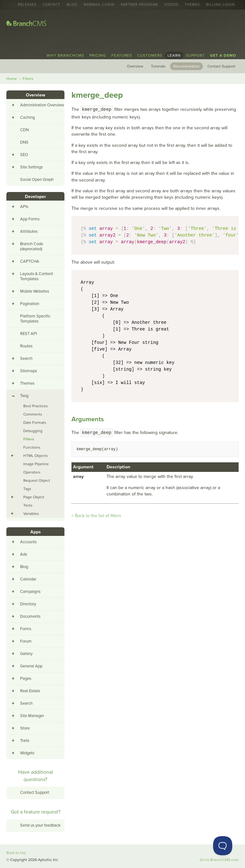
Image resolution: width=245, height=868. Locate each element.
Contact (52, 5)
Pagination (30, 304)
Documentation (186, 66)
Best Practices (36, 406)
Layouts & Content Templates (37, 276)
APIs (24, 207)
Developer (35, 197)
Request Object (37, 480)
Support (195, 55)
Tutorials (158, 66)
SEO (24, 155)
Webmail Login (99, 5)
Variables (31, 514)
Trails (25, 741)
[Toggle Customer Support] (223, 846)
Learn (174, 55)
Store (25, 728)
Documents (30, 616)
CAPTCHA (30, 261)
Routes (26, 346)
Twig (24, 396)
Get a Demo (223, 55)
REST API (29, 334)
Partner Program (139, 5)
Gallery (26, 654)
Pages (26, 679)
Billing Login (220, 5)
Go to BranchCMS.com (219, 860)
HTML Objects (36, 456)
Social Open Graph (37, 180)
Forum (26, 641)
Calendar (28, 579)
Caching (27, 117)
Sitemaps (29, 371)
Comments (33, 414)
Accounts (28, 542)
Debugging (33, 431)
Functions (32, 447)
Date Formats (35, 423)
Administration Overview (42, 105)
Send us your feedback (40, 825)
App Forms (30, 219)
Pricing (98, 55)
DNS (24, 142)
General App (31, 666)
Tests (28, 505)
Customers (150, 55)
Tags (27, 489)
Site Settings (31, 167)
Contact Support (221, 66)
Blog (72, 5)
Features (122, 55)
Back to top (16, 853)
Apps (36, 532)
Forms (26, 629)
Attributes (29, 231)
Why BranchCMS (65, 55)
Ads (24, 554)
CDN (24, 130)
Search (26, 359)
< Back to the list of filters (96, 516)
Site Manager (32, 716)
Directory (28, 604)
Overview (135, 66)
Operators (32, 472)
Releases (27, 5)
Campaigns (30, 592)
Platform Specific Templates (35, 319)
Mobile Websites (35, 291)
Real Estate (30, 691)
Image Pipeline (36, 464)
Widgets (27, 753)
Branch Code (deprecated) (32, 246)
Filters (28, 79)
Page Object (34, 497)
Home (12, 79)
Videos (171, 5)
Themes (192, 5)
